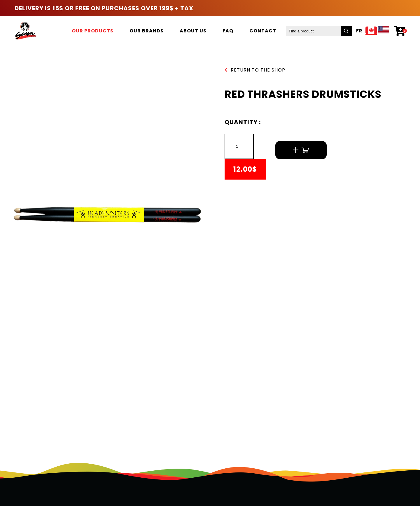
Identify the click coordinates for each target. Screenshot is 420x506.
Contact (263, 31)
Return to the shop (255, 70)
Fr (359, 31)
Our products (93, 31)
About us (193, 31)
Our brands (147, 31)
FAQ (228, 31)
